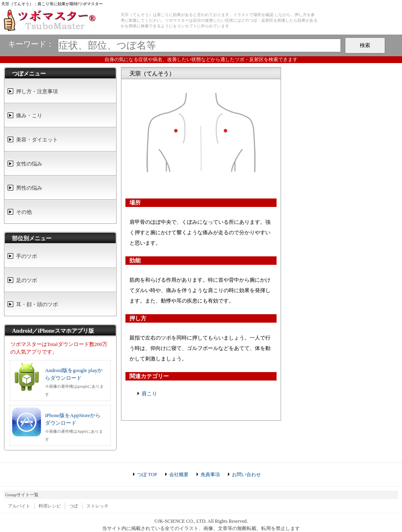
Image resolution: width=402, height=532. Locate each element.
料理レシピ (50, 506)
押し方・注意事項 (37, 91)
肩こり (149, 394)
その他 (24, 212)
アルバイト (19, 506)
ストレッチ (97, 506)
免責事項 (210, 475)
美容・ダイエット (37, 140)
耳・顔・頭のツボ (37, 304)
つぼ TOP (147, 475)
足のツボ (27, 280)
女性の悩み (29, 164)
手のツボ (27, 256)
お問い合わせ (246, 475)
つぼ (74, 506)
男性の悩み (29, 188)
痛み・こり (29, 116)
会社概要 (179, 475)
